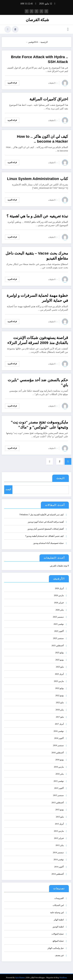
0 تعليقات (52, 82)
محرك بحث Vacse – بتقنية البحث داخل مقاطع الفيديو (37, 255)
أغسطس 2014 (58, 871)
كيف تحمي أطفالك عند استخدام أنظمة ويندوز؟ (44, 534)
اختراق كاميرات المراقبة (49, 99)
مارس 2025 (59, 679)
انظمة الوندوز (58, 924)
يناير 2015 (60, 843)
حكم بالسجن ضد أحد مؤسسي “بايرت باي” (38, 382)
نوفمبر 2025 (59, 622)
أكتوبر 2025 (59, 629)
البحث (61, 478)
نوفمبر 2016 (59, 729)
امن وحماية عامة (57, 910)
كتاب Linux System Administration (38, 178)
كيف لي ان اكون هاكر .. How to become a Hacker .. (42, 138)
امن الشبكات (58, 903)
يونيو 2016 (60, 757)
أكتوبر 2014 (59, 864)
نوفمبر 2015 (59, 779)
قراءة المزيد (12, 82)
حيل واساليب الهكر (56, 946)
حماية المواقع (58, 938)
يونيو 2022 (60, 693)
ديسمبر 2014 (58, 850)
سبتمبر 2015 (58, 793)
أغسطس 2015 (58, 800)
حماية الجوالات (58, 931)
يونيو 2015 (60, 807)
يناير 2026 (60, 607)
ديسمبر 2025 (58, 614)
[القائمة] (68, 29)
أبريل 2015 (59, 821)
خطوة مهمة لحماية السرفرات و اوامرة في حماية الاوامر (37, 297)
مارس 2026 (59, 593)
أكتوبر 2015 (59, 786)
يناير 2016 (60, 771)
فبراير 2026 (59, 600)
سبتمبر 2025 (58, 636)
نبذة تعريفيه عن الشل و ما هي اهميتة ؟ (37, 216)
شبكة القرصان (37, 19)
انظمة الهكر (59, 917)
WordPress (63, 975)
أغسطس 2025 (58, 643)
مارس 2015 (59, 829)
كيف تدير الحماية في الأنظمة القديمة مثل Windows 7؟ (42, 512)
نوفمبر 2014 (59, 857)
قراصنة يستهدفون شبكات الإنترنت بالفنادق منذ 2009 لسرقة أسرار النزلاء (38, 340)
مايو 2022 (60, 700)
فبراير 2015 (59, 836)
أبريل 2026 (59, 586)
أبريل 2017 (59, 721)
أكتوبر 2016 (59, 736)
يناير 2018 (60, 707)
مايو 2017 (60, 714)
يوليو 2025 (59, 650)
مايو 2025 (60, 664)
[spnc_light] (8, 29)
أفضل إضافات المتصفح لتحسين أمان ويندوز (46, 526)
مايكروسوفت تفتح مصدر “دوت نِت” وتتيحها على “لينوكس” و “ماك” (39, 424)
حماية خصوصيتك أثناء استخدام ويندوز (48, 541)
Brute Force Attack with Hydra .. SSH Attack (40, 59)
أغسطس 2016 (58, 750)
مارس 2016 (59, 764)
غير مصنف (59, 953)
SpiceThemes (20, 975)
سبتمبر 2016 (58, 743)
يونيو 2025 (60, 657)
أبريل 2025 (59, 671)
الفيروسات (59, 896)
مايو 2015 (60, 814)
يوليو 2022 (59, 686)
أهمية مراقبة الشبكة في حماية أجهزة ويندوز (46, 519)
